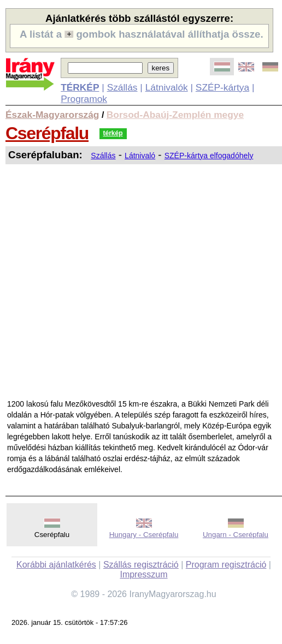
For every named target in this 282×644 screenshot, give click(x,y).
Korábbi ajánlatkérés (56, 565)
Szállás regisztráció (141, 565)
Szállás (122, 87)
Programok (84, 99)
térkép (113, 133)
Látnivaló (140, 156)
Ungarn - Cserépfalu (236, 535)
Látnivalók (167, 87)
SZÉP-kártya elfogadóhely (209, 156)
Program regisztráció (226, 565)
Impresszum (143, 574)
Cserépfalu (47, 133)
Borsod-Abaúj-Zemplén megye (175, 115)
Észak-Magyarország (52, 115)
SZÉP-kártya (222, 87)
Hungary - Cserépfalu (144, 535)
